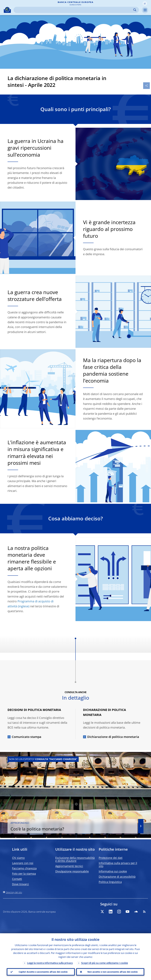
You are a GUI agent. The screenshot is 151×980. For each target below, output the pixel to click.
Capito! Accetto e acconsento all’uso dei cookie (43, 972)
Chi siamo (18, 858)
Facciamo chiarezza (24, 868)
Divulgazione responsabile (72, 871)
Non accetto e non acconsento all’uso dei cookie (112, 972)
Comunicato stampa (27, 737)
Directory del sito (14, 892)
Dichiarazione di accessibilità (117, 877)
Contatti (17, 879)
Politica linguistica (110, 882)
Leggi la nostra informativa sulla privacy (50, 963)
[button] (145, 3)
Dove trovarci (20, 884)
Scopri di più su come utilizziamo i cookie (105, 963)
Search (135, 10)
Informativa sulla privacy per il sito (118, 865)
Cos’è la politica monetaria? (72, 826)
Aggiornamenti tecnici (69, 866)
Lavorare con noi (23, 863)
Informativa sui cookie (113, 871)
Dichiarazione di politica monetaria (113, 737)
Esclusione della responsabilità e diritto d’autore (75, 859)
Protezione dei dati (111, 858)
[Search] (74, 10)
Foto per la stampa (24, 874)
